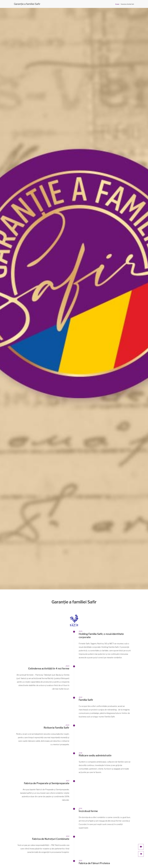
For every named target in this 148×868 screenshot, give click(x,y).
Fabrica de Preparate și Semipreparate (47, 783)
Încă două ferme (88, 811)
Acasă (117, 4)
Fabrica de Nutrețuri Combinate (51, 839)
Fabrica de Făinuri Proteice (94, 863)
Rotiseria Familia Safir (56, 728)
